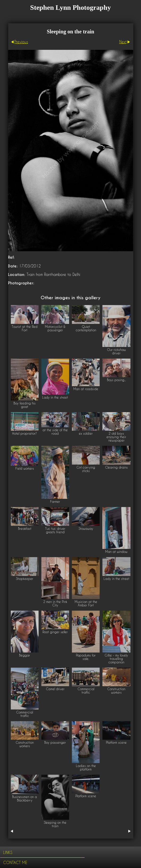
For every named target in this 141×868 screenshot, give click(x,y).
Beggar (25, 655)
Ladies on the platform (86, 768)
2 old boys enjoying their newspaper (116, 437)
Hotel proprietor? (25, 433)
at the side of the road (55, 432)
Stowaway (86, 529)
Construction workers (116, 691)
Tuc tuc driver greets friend (55, 530)
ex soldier (86, 433)
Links (8, 852)
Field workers (25, 468)
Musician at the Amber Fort (86, 603)
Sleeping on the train (55, 824)
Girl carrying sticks (86, 469)
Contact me (15, 863)
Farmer (55, 502)
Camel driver (55, 689)
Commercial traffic (25, 714)
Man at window (116, 552)
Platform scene (116, 743)
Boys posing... (116, 380)
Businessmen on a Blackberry (25, 799)
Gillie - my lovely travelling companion (116, 659)
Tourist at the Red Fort (25, 328)
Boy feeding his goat (25, 405)
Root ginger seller (55, 632)
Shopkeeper (25, 579)
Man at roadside (86, 389)
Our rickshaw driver (116, 351)
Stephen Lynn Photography (71, 8)
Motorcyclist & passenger (55, 328)
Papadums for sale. (86, 657)
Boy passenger (55, 743)
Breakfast (25, 529)
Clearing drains (116, 467)
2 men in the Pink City (55, 603)
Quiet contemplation (86, 328)
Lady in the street (55, 397)
